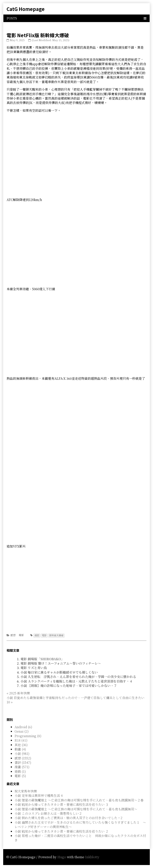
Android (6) (23, 727)
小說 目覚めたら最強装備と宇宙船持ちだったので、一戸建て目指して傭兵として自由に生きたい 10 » (76, 700)
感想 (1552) (23, 758)
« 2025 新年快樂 (18, 693)
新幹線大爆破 (56, 635)
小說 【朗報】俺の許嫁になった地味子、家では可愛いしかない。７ (69, 685)
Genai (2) (22, 731)
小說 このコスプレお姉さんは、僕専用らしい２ (48, 813)
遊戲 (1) (20, 771)
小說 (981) (22, 753)
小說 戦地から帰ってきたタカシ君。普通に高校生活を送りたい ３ (62, 804)
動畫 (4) (20, 749)
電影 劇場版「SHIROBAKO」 (42, 659)
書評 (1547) (23, 762)
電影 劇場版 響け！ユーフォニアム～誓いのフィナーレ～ (61, 663)
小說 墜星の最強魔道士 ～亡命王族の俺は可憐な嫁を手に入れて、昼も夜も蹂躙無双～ (76, 809)
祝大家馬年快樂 (26, 791)
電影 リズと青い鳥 (34, 668)
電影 (21, 635)
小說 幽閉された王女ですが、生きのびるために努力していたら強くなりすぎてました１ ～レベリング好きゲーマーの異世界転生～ (80, 824)
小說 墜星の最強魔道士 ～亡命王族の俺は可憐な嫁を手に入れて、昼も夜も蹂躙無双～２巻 (79, 800)
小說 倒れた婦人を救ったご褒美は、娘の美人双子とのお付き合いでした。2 (68, 818)
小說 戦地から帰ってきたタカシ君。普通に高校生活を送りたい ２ (62, 831)
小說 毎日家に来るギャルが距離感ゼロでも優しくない (59, 672)
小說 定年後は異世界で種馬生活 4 (39, 795)
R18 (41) (21, 740)
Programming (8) (28, 736)
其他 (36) (21, 745)
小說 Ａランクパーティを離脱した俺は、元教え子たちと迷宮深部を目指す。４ (76, 681)
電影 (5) (20, 776)
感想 (13, 635)
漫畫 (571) (22, 767)
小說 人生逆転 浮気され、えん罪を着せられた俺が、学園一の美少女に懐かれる (78, 676)
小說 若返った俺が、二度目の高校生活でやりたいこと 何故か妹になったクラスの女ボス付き (80, 838)
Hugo (62, 857)
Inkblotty (92, 857)
